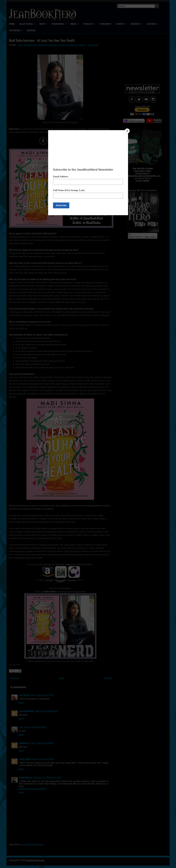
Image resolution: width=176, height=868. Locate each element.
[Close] (127, 131)
